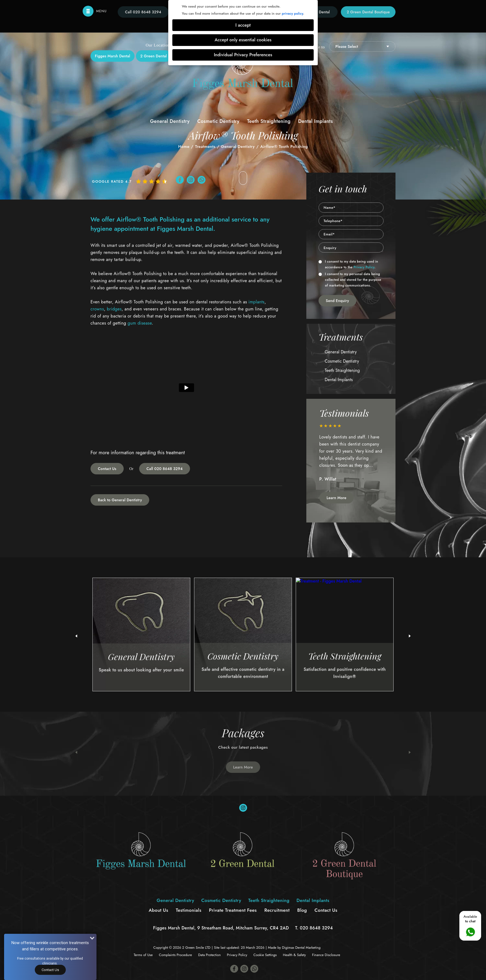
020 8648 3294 (316, 928)
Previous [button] (76, 752)
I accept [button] (243, 25)
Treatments (205, 147)
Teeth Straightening (269, 121)
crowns (97, 309)
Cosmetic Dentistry (218, 121)
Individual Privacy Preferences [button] (243, 55)
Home (184, 147)
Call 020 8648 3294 (165, 469)
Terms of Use (143, 955)
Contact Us (107, 469)
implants (256, 302)
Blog (302, 910)
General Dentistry (170, 121)
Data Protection (209, 955)
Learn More (337, 498)
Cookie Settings (265, 955)
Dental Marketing (308, 948)
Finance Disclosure (326, 955)
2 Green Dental (154, 56)
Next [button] (410, 752)
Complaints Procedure (176, 955)
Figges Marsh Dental (113, 56)
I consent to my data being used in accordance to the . (348, 264)
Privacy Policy (364, 267)
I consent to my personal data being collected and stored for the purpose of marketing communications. (350, 280)
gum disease (140, 323)
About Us (158, 910)
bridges (114, 309)
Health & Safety (294, 955)
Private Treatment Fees (233, 910)
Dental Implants (316, 121)
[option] (351, 456)
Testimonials (189, 910)
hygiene (101, 229)
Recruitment (277, 910)
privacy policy (292, 13)
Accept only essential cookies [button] (243, 40)
